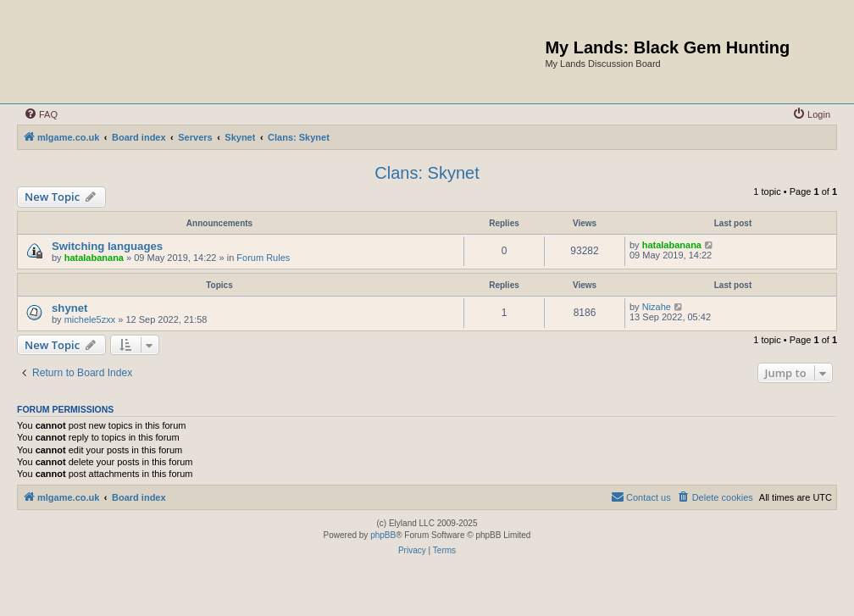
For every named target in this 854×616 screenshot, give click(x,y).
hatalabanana (94, 258)
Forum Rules (263, 258)
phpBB (383, 535)
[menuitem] (41, 114)
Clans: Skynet (427, 173)
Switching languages (107, 246)
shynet (70, 308)
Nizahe (657, 307)
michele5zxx (90, 319)
